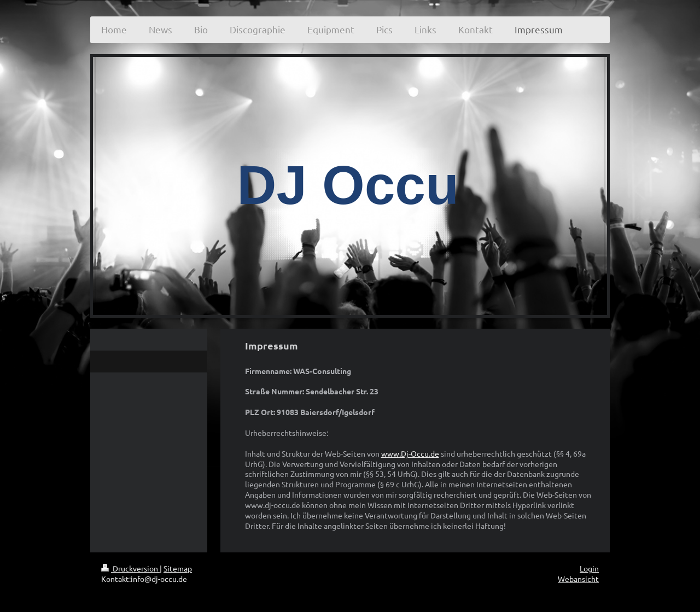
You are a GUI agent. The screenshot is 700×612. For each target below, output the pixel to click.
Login (589, 568)
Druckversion (130, 568)
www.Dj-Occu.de (410, 453)
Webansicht (578, 579)
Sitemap (178, 568)
